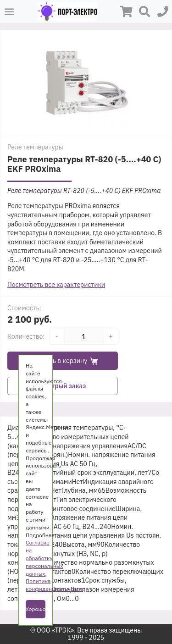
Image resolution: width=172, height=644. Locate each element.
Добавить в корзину (63, 361)
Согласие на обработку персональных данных (44, 558)
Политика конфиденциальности (54, 585)
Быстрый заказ (63, 386)
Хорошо (36, 609)
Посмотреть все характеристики (56, 285)
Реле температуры (35, 147)
